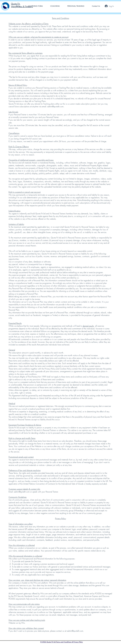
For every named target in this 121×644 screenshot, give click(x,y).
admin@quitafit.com (22, 492)
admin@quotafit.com (55, 106)
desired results (88, 326)
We (10, 406)
